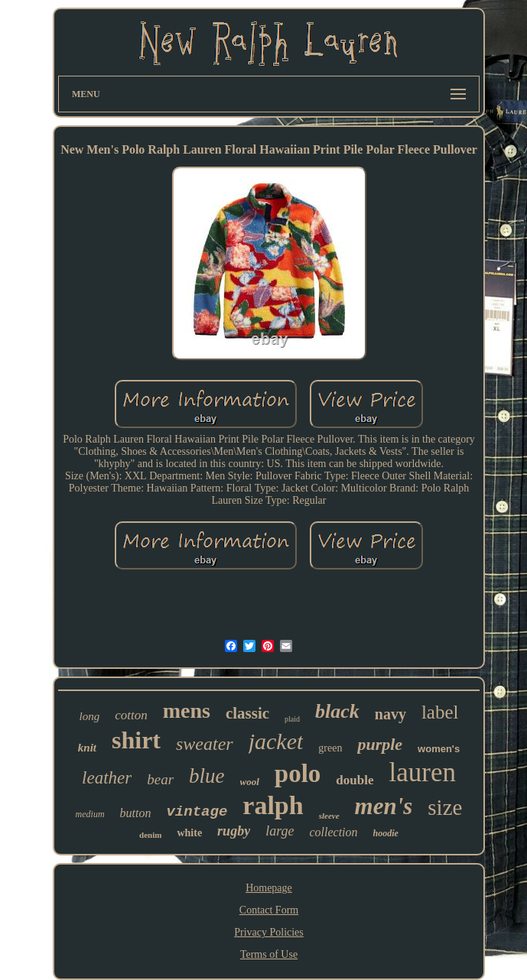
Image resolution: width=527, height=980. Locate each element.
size (445, 807)
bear (160, 779)
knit (87, 748)
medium (90, 814)
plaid (292, 719)
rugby (234, 831)
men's (384, 806)
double (355, 780)
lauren (423, 772)
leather (107, 778)
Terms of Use (269, 954)
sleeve (329, 816)
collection (333, 832)
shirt (136, 740)
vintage (197, 812)
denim (150, 835)
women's (439, 749)
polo (298, 774)
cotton (131, 715)
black (337, 711)
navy (390, 714)
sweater (205, 744)
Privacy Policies (269, 932)
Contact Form (269, 910)
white (189, 833)
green (330, 748)
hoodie (386, 833)
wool (250, 782)
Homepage (269, 888)
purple (380, 744)
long (89, 716)
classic (247, 713)
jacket (276, 741)
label (440, 712)
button (136, 813)
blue (207, 776)
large (280, 831)
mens (187, 711)
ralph (273, 805)
